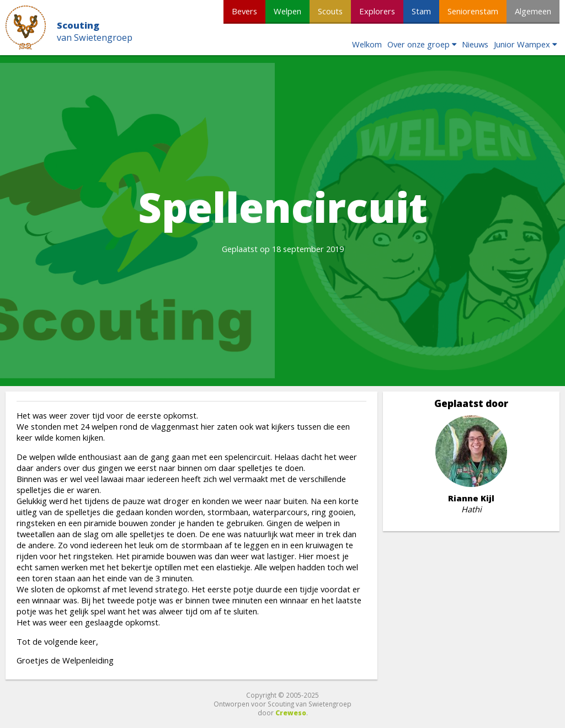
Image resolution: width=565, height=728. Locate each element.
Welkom (367, 44)
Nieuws (475, 44)
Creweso (291, 713)
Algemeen (533, 11)
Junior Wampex (522, 44)
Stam (421, 11)
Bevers (244, 11)
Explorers (377, 11)
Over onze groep (419, 44)
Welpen (287, 11)
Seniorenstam (473, 11)
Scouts (330, 11)
